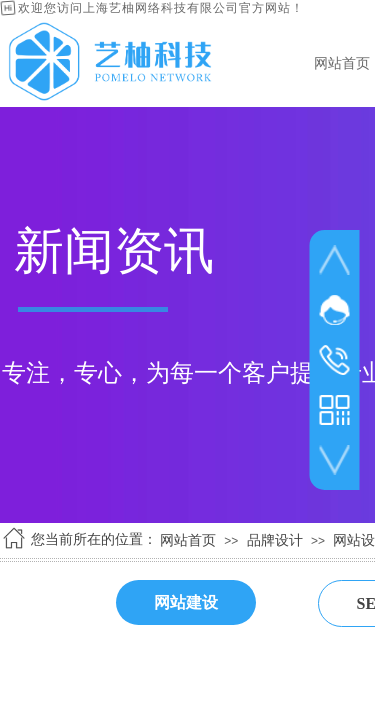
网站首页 (188, 540)
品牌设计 (275, 540)
